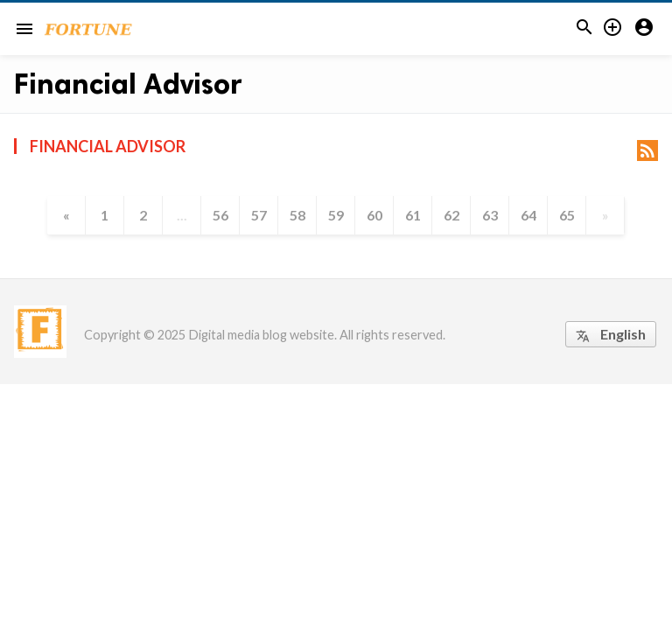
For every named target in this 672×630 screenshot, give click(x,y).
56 (220, 215)
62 (451, 215)
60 (374, 215)
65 (567, 215)
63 (490, 215)
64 (528, 215)
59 (336, 215)
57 (259, 215)
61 (413, 215)
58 (297, 215)
